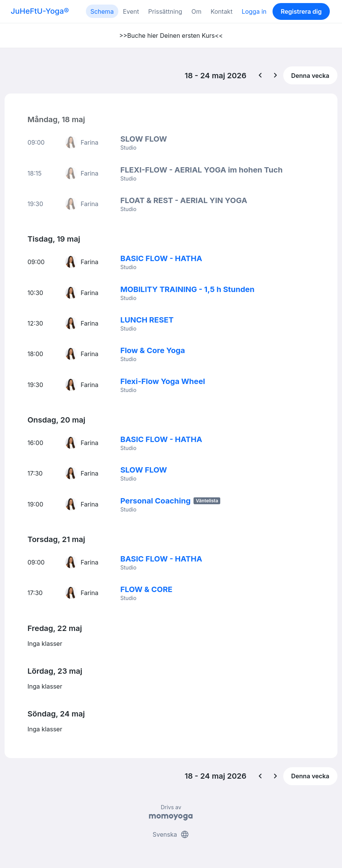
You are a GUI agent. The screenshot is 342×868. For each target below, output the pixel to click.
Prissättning (165, 11)
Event (131, 11)
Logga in (254, 11)
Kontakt (222, 11)
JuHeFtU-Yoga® (40, 11)
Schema (102, 11)
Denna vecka (310, 76)
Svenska (171, 833)
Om (196, 11)
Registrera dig (301, 11)
